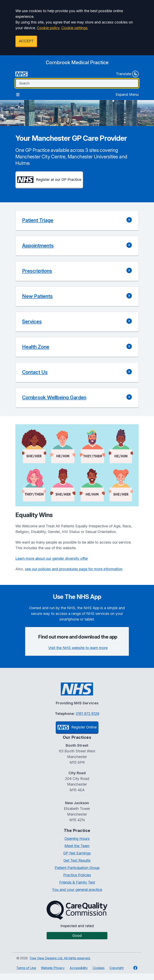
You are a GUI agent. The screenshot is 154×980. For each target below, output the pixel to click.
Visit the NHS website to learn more (78, 648)
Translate (127, 74)
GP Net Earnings (77, 853)
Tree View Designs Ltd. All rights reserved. (60, 958)
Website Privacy (53, 968)
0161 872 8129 (88, 714)
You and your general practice (77, 890)
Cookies (99, 968)
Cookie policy (48, 28)
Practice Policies (77, 875)
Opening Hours (77, 839)
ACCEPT (26, 41)
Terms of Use (26, 968)
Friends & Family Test (77, 882)
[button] (77, 221)
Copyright (117, 968)
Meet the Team (77, 846)
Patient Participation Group (77, 868)
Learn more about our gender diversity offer (52, 558)
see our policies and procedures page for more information (74, 569)
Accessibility (79, 968)
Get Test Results (77, 860)
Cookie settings (74, 28)
